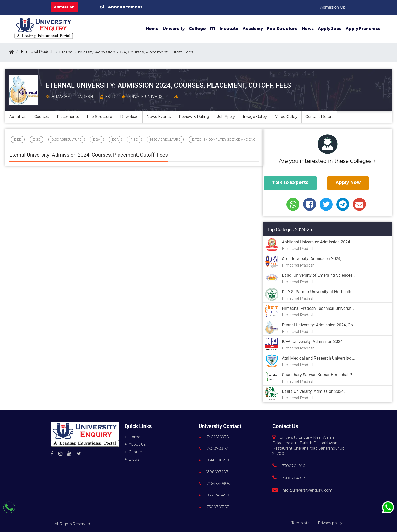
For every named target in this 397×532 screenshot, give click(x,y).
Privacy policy (330, 523)
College (197, 28)
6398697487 (213, 472)
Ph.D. (134, 139)
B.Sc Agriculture (67, 139)
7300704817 (289, 478)
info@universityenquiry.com (302, 490)
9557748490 (214, 495)
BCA (115, 139)
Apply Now (348, 182)
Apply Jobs (330, 28)
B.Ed (18, 139)
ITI (213, 28)
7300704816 (289, 466)
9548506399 (214, 460)
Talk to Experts (290, 182)
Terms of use (303, 523)
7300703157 (214, 507)
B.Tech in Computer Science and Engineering (231, 139)
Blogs (132, 459)
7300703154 (214, 449)
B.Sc (36, 139)
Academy (253, 28)
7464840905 (214, 484)
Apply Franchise (363, 28)
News (308, 28)
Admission (64, 7)
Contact (134, 452)
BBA (97, 139)
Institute (229, 28)
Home (152, 28)
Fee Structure (282, 28)
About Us (135, 444)
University (174, 28)
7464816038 (214, 437)
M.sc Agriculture (165, 139)
